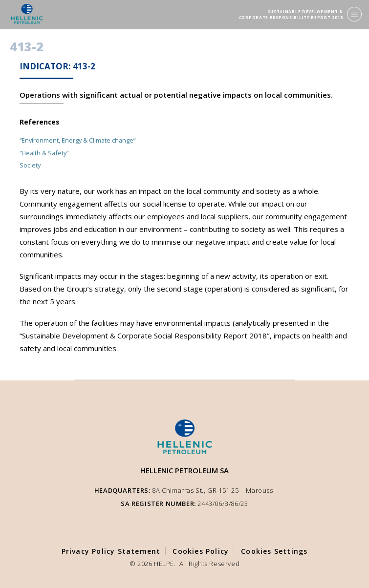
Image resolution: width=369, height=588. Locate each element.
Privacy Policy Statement (111, 551)
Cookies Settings (274, 551)
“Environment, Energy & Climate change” (77, 140)
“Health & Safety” (44, 153)
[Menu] (354, 14)
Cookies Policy (201, 551)
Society (30, 165)
